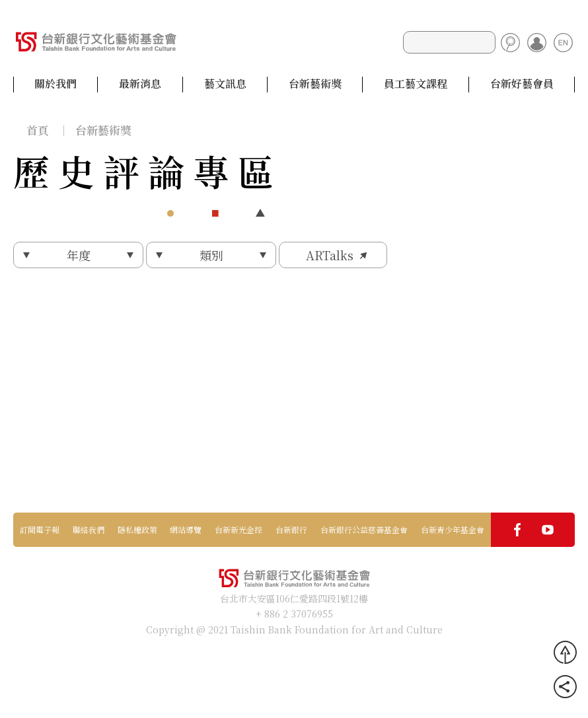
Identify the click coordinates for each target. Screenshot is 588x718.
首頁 (38, 130)
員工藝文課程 (416, 84)
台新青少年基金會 (453, 530)
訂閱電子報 (40, 530)
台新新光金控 (239, 530)
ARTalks (330, 255)
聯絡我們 (89, 530)
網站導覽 (186, 530)
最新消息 (140, 84)
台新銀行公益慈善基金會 (364, 530)
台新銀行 (291, 530)
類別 (211, 255)
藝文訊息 (225, 84)
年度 (79, 255)
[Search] (449, 42)
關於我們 (55, 84)
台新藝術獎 (315, 84)
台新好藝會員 (522, 84)
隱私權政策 (137, 530)
